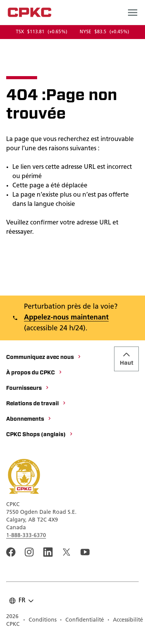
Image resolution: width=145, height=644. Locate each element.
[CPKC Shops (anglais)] (40, 435)
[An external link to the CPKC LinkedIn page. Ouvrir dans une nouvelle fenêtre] (48, 552)
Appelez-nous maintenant (66, 318)
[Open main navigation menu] (133, 12)
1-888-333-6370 (26, 536)
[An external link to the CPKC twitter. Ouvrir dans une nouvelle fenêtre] (67, 552)
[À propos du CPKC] (34, 373)
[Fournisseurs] (28, 389)
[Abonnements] (29, 420)
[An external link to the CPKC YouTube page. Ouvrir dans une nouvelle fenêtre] (85, 552)
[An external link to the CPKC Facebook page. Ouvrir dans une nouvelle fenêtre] (11, 552)
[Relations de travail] (36, 404)
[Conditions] (40, 621)
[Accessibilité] (125, 621)
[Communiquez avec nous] (44, 358)
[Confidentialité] (82, 621)
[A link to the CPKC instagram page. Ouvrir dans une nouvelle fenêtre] (29, 552)
